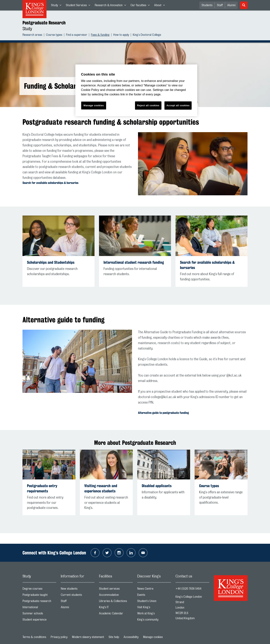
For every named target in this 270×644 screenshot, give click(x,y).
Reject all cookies (148, 105)
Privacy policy (59, 637)
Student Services (79, 6)
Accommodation (116, 596)
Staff (220, 5)
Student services (116, 590)
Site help (114, 637)
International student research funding (134, 262)
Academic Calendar (116, 614)
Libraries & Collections (116, 602)
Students (207, 5)
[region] (136, 90)
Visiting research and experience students (101, 488)
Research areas (32, 35)
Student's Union (154, 602)
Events (154, 596)
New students (78, 590)
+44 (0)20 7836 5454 (188, 589)
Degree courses (39, 590)
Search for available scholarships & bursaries (50, 183)
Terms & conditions (34, 637)
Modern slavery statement (88, 637)
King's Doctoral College (147, 35)
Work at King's (154, 614)
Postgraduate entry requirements (42, 488)
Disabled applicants (157, 486)
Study (57, 6)
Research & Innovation (111, 6)
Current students (78, 596)
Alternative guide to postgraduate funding (163, 413)
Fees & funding (100, 35)
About (161, 6)
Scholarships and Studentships (51, 262)
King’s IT (116, 608)
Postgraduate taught (39, 596)
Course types (54, 35)
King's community (154, 620)
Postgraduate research (39, 602)
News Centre (154, 590)
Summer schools (39, 614)
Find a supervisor (77, 35)
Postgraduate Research (44, 23)
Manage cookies (153, 637)
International (39, 608)
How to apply (121, 35)
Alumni (231, 5)
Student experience (39, 620)
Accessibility (131, 637)
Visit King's (154, 608)
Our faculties (141, 6)
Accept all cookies (178, 105)
